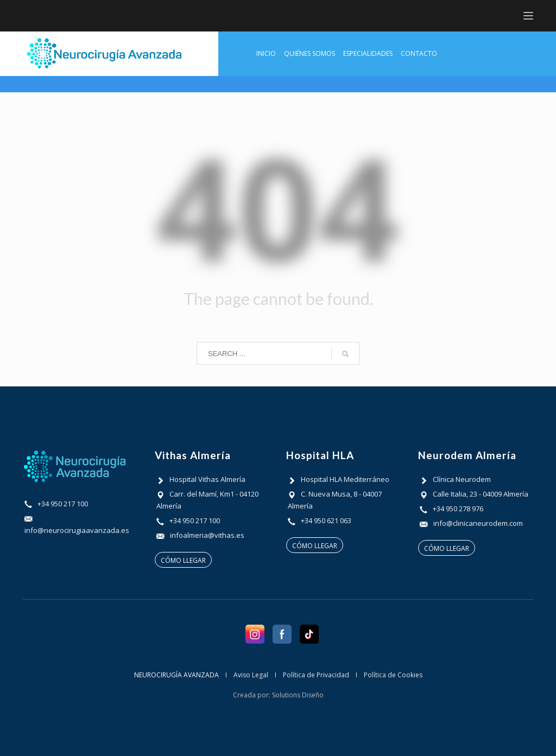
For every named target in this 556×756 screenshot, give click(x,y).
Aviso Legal (251, 675)
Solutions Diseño (298, 695)
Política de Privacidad (316, 675)
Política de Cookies (393, 675)
